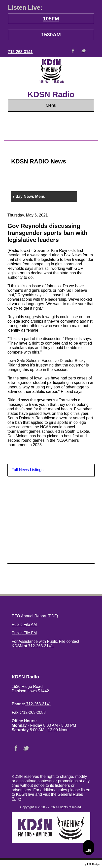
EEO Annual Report (29, 616)
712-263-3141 (20, 52)
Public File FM (24, 633)
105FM (51, 19)
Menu (51, 105)
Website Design (75, 864)
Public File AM (24, 624)
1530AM (51, 35)
